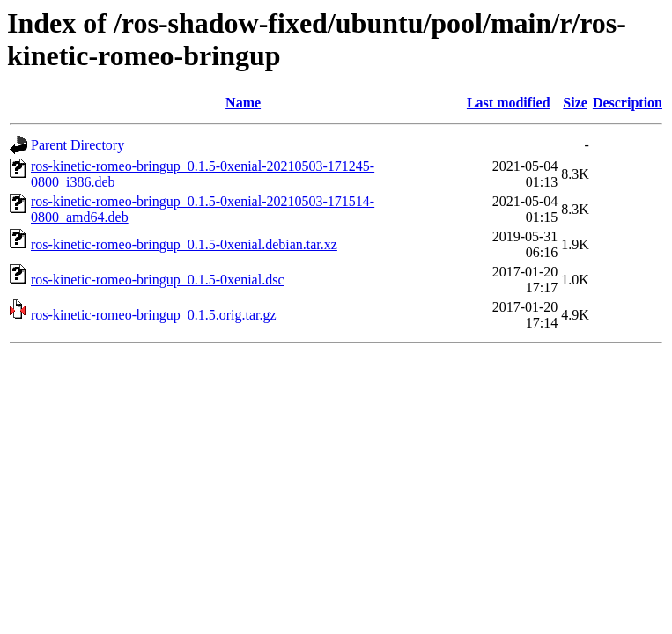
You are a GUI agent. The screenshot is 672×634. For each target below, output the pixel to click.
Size (575, 103)
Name (243, 103)
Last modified (509, 103)
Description (628, 103)
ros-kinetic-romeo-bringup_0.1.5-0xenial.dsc (157, 280)
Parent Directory (78, 145)
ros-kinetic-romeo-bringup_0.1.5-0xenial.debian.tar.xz (184, 244)
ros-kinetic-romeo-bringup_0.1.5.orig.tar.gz (154, 315)
